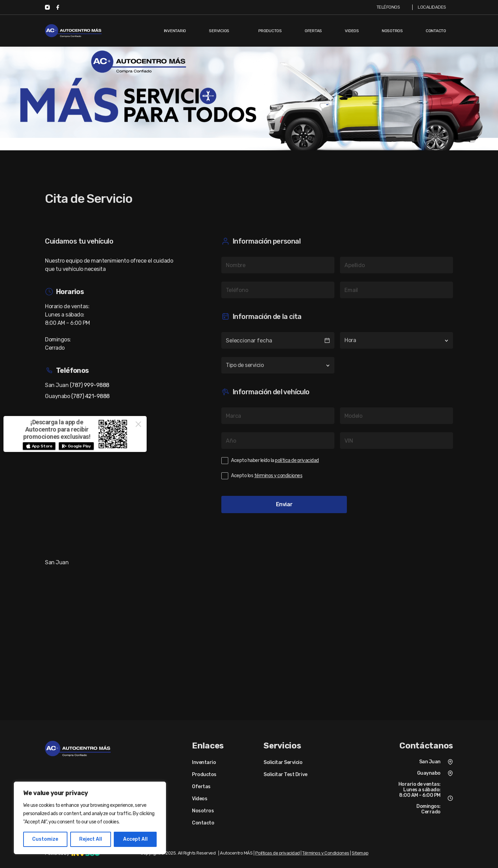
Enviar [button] (284, 504)
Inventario (175, 31)
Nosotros (392, 31)
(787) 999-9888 (90, 385)
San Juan (430, 762)
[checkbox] (337, 461)
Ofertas (313, 31)
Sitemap (360, 853)
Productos (270, 31)
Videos (352, 31)
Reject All (91, 839)
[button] (39, 446)
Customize (45, 839)
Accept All (135, 839)
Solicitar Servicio (283, 763)
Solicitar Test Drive (285, 775)
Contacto (436, 31)
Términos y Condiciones (326, 853)
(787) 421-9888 (90, 396)
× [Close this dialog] (139, 424)
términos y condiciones (278, 476)
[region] (90, 818)
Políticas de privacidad (278, 853)
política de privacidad (297, 461)
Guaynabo (429, 773)
